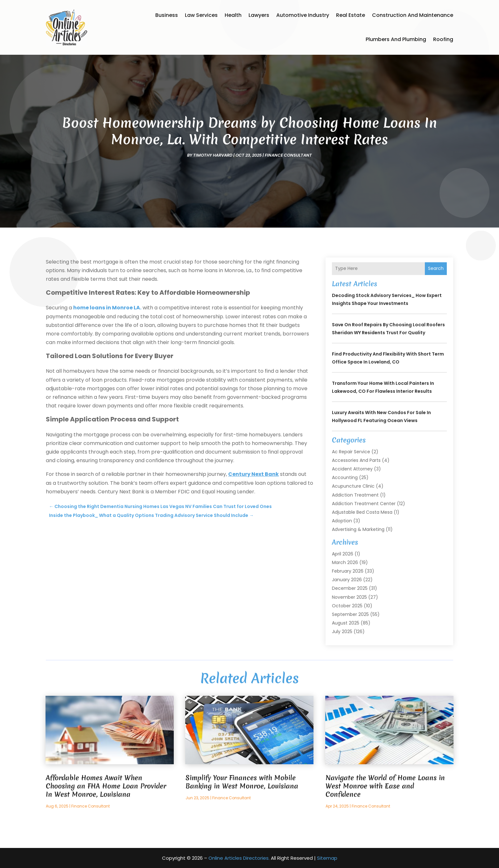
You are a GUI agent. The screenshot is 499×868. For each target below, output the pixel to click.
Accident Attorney (352, 469)
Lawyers (259, 15)
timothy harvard (213, 155)
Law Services (201, 15)
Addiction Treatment (355, 495)
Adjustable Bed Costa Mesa (362, 512)
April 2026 (343, 554)
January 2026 (347, 580)
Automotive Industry (303, 15)
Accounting (345, 477)
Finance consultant (288, 155)
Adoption (342, 521)
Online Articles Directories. (239, 858)
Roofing (443, 39)
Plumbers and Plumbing (396, 39)
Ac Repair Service (351, 452)
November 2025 (349, 597)
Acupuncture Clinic (353, 486)
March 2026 (345, 562)
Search (436, 268)
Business (167, 15)
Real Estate (351, 15)
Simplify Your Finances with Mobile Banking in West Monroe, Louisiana (242, 782)
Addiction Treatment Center (364, 504)
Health (233, 15)
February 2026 (348, 571)
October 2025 (347, 606)
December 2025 (350, 588)
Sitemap (327, 858)
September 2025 (350, 614)
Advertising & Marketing (358, 529)
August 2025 (346, 623)
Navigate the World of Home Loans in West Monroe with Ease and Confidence (385, 786)
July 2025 (342, 632)
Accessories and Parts (356, 460)
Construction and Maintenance (413, 15)
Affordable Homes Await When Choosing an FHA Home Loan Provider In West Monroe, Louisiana (106, 786)
